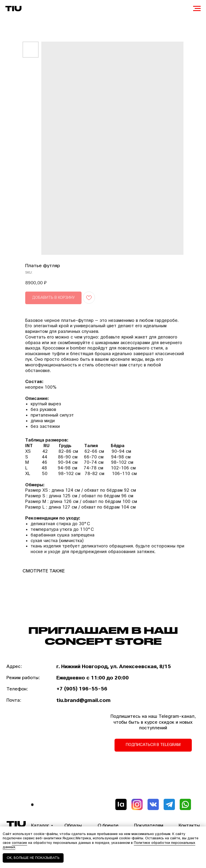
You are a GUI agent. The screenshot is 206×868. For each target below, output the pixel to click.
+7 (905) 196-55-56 (82, 689)
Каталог (40, 825)
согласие (19, 843)
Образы (73, 825)
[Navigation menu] (197, 9)
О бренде (108, 825)
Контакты (189, 825)
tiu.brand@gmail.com (83, 700)
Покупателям (149, 825)
